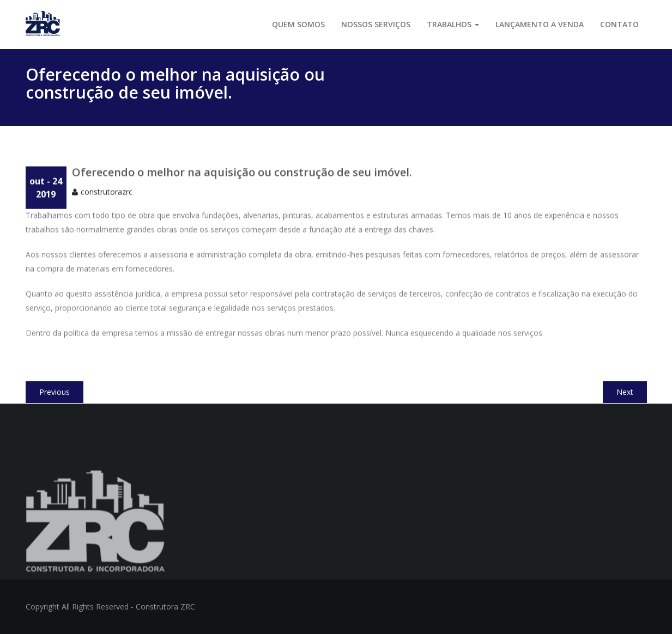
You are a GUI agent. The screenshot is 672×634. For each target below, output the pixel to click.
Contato (619, 24)
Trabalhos (453, 24)
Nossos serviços (376, 24)
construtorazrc (107, 197)
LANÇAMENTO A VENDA (540, 24)
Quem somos (298, 24)
